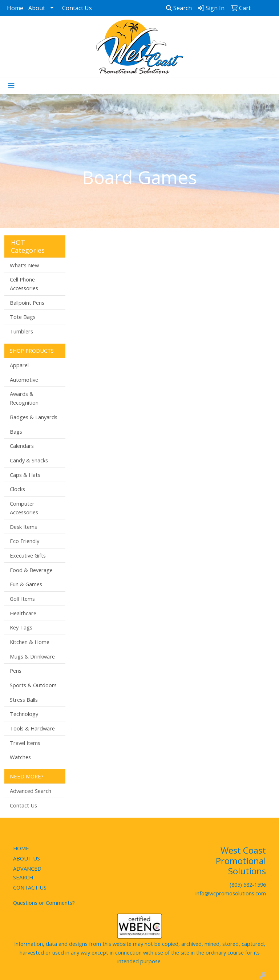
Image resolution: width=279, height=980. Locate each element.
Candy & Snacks (29, 460)
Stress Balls (24, 700)
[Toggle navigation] (11, 86)
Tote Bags (23, 317)
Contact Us (77, 8)
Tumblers (21, 331)
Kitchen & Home (30, 642)
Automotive (24, 380)
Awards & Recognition (24, 398)
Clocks (17, 489)
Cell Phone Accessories (24, 284)
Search (179, 8)
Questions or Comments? (44, 903)
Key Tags (21, 627)
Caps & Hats (25, 475)
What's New (24, 265)
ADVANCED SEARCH (27, 873)
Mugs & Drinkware (32, 656)
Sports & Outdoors (33, 685)
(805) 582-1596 (248, 884)
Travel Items (25, 743)
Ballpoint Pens (27, 303)
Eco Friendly (25, 541)
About (37, 8)
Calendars (22, 446)
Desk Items (23, 527)
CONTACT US (30, 887)
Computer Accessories (24, 508)
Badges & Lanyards (34, 417)
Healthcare (23, 613)
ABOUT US (27, 858)
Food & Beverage (31, 570)
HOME (21, 848)
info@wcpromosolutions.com (231, 893)
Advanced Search (31, 791)
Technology (24, 714)
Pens (16, 671)
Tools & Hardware (32, 728)
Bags (16, 432)
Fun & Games (26, 584)
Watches (20, 757)
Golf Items (22, 599)
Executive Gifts (28, 555)
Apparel (19, 365)
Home (15, 8)
